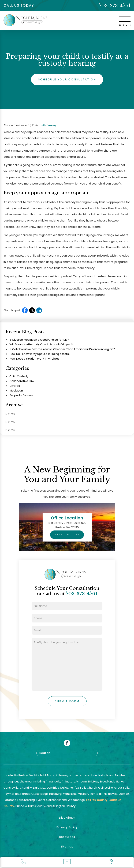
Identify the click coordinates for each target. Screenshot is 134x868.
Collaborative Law (22, 381)
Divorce (15, 386)
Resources (67, 837)
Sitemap (67, 847)
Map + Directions (67, 535)
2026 (10, 414)
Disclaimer (67, 818)
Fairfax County (97, 800)
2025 (10, 422)
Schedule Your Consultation (67, 79)
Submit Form (67, 701)
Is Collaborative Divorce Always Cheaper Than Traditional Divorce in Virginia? (62, 349)
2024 (10, 430)
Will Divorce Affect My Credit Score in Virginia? (41, 344)
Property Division (21, 395)
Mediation (16, 391)
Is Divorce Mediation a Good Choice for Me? (39, 340)
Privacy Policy (67, 827)
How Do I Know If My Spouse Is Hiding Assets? (40, 354)
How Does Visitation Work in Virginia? (34, 359)
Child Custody (48, 125)
